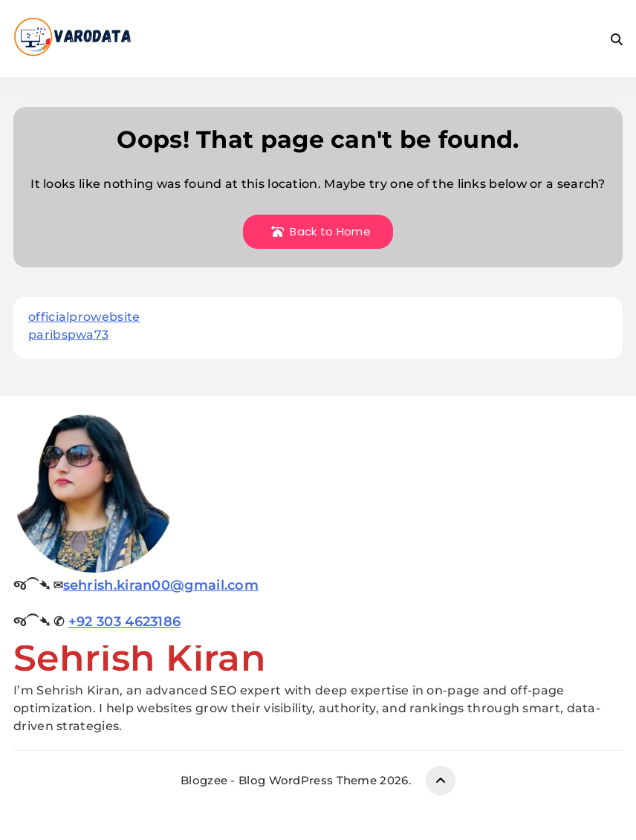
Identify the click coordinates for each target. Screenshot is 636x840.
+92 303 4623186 (125, 622)
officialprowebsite (84, 317)
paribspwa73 (68, 335)
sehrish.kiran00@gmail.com (161, 585)
